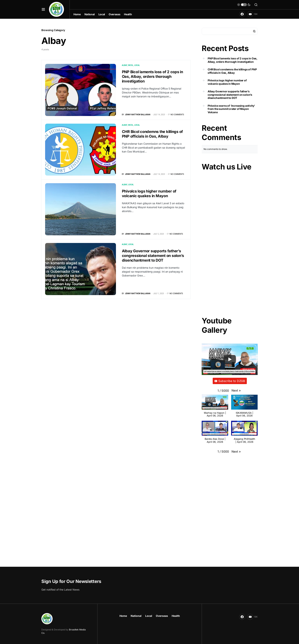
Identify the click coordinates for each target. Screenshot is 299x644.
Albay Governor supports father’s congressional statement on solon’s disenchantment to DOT (153, 256)
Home (123, 616)
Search (254, 31)
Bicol (131, 65)
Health (176, 616)
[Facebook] (242, 14)
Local (137, 65)
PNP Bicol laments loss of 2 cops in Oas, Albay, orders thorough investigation (152, 77)
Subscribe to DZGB (230, 381)
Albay (125, 65)
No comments (177, 115)
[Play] (230, 359)
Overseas (162, 616)
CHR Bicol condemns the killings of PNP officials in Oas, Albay (152, 134)
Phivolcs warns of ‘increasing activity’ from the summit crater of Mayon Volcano (231, 109)
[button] (43, 9)
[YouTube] (252, 14)
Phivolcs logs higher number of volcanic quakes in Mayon (149, 194)
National (136, 616)
